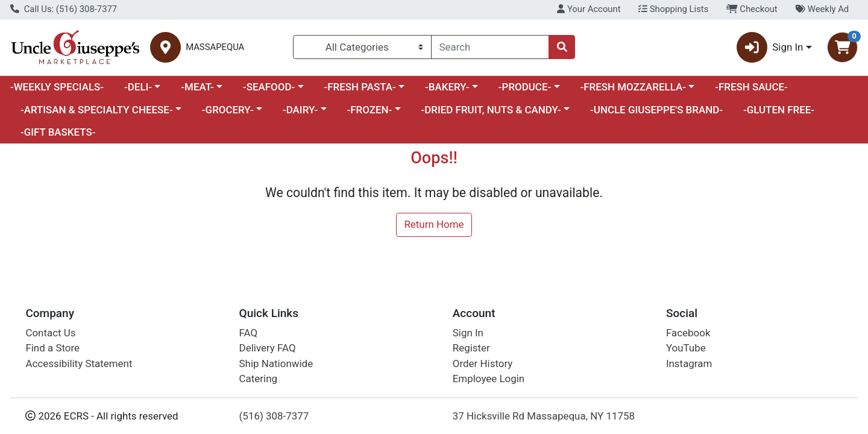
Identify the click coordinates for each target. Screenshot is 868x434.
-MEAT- (197, 87)
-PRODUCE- (525, 87)
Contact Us (50, 333)
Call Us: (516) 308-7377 (64, 9)
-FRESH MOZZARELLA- (633, 87)
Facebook (688, 333)
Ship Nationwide (276, 363)
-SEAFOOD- (269, 87)
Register (471, 348)
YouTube (686, 348)
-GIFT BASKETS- (58, 132)
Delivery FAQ (268, 348)
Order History (483, 363)
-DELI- (138, 87)
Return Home (434, 224)
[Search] (490, 47)
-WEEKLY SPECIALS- (57, 87)
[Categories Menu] (362, 47)
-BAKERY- (447, 87)
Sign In (468, 333)
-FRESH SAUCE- (751, 87)
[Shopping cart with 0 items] (842, 47)
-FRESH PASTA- (360, 87)
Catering (258, 379)
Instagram (689, 363)
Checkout (752, 9)
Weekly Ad (822, 9)
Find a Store (52, 348)
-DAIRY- (300, 110)
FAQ (249, 333)
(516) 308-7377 (274, 416)
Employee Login (489, 379)
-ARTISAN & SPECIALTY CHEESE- (97, 110)
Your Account (589, 9)
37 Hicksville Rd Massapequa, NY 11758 (544, 416)
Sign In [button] (770, 47)
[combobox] (490, 47)
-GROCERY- (228, 110)
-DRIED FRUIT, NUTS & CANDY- (491, 110)
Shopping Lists (673, 9)
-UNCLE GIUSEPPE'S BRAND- (656, 110)
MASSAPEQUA (215, 47)
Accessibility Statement (79, 363)
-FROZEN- (370, 110)
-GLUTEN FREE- (779, 110)
